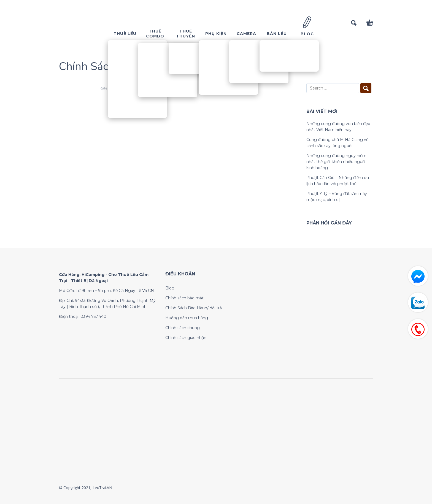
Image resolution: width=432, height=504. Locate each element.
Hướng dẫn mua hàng (187, 318)
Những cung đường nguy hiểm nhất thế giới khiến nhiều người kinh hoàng (336, 162)
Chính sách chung (183, 328)
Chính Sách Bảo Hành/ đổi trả (194, 308)
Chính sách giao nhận (186, 338)
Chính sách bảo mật (184, 298)
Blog (170, 288)
